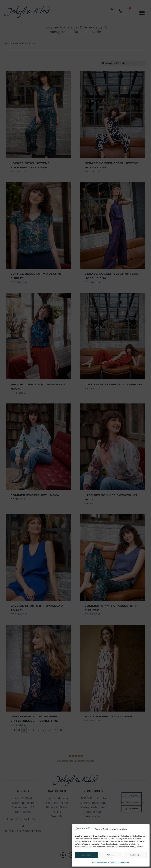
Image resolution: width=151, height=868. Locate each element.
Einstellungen (135, 855)
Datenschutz (113, 862)
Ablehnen (111, 855)
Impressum (125, 862)
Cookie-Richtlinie (100, 862)
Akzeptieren (86, 855)
